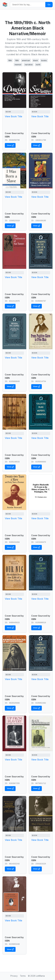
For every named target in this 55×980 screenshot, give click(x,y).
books (44, 60)
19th (17, 60)
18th (10, 60)
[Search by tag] (28, 4)
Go (49, 5)
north (38, 65)
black (35, 60)
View (10, 145)
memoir (18, 65)
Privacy (14, 976)
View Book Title (13, 116)
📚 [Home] (5, 4)
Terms (23, 976)
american (26, 60)
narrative (29, 65)
